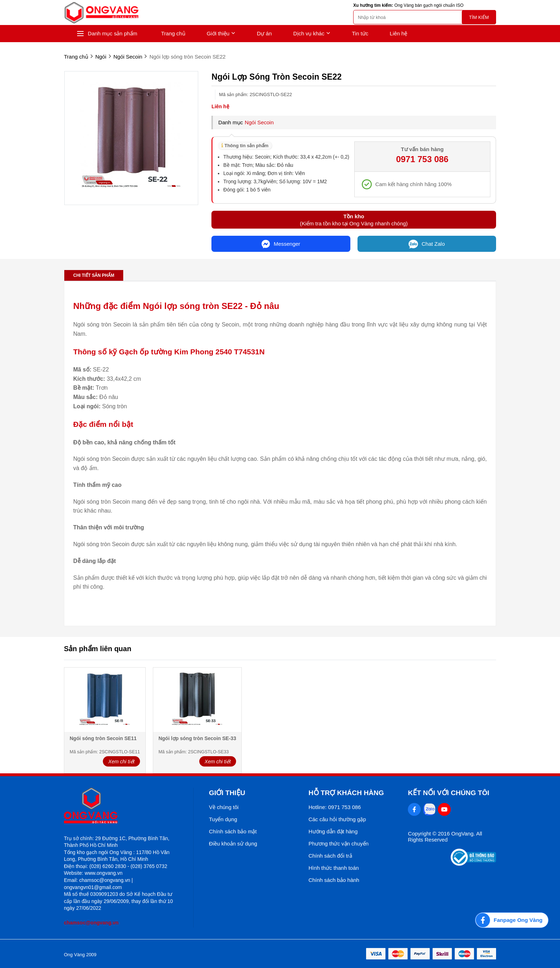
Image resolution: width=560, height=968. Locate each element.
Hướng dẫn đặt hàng (333, 831)
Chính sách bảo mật (233, 831)
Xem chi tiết (121, 762)
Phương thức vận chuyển (339, 844)
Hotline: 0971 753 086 (335, 807)
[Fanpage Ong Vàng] (512, 920)
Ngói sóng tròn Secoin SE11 (103, 738)
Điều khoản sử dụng (233, 844)
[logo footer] (121, 806)
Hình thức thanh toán (334, 868)
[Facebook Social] (414, 809)
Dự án (264, 33)
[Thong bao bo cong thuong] (473, 864)
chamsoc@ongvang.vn (91, 923)
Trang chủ (173, 33)
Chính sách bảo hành (334, 880)
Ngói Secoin (259, 122)
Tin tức (360, 33)
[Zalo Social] (429, 809)
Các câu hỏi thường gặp (337, 819)
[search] (425, 17)
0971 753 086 (422, 159)
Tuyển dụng (223, 819)
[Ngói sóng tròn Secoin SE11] (105, 700)
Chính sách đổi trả (330, 856)
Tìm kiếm (479, 17)
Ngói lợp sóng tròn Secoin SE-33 (197, 738)
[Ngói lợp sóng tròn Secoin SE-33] (197, 700)
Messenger (281, 244)
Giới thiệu (221, 34)
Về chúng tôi (224, 807)
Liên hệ (398, 33)
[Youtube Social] (444, 809)
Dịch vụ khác (312, 34)
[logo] (101, 13)
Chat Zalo (427, 244)
